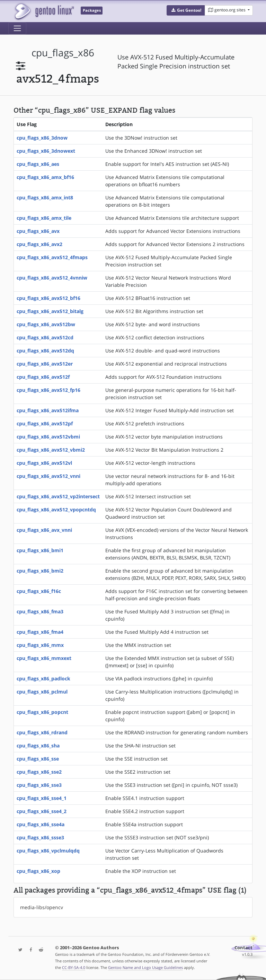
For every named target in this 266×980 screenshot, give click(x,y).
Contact (243, 948)
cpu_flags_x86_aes (38, 164)
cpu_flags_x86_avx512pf (45, 423)
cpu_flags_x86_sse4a (41, 824)
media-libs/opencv (42, 907)
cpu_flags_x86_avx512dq (45, 351)
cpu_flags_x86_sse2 (39, 772)
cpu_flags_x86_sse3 (39, 785)
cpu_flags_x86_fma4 (40, 632)
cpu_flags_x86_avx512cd (45, 337)
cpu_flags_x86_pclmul (42, 692)
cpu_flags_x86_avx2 (39, 244)
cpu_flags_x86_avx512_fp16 (48, 390)
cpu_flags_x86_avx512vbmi (48, 437)
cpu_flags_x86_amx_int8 (45, 197)
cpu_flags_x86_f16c (39, 591)
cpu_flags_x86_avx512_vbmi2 (51, 450)
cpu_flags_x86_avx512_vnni (48, 476)
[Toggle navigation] (17, 28)
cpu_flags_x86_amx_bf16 (45, 177)
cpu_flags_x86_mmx (40, 645)
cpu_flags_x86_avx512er (45, 364)
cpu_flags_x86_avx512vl (44, 463)
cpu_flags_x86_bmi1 (40, 550)
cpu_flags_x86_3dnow (42, 138)
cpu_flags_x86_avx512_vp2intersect (58, 496)
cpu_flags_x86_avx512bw (46, 324)
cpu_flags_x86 (63, 53)
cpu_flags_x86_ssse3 (40, 837)
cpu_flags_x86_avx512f (43, 377)
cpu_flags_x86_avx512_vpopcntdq (56, 510)
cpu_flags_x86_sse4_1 (42, 798)
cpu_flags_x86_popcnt (42, 712)
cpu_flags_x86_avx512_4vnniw (52, 278)
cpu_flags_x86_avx (38, 231)
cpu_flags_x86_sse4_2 (42, 811)
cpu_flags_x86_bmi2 (40, 571)
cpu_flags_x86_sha (38, 746)
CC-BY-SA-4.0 (74, 967)
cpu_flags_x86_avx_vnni (44, 530)
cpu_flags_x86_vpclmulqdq (48, 851)
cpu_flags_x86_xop (38, 871)
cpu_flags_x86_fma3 (40, 611)
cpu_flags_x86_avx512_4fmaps (52, 257)
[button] (186, 10)
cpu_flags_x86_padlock (43, 679)
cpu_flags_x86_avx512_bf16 (48, 298)
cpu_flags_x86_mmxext (44, 658)
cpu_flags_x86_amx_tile (44, 218)
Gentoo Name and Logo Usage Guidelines (145, 967)
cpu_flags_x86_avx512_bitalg (50, 311)
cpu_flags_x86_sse (38, 759)
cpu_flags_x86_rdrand (42, 732)
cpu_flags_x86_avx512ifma (48, 410)
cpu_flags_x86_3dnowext (46, 151)
